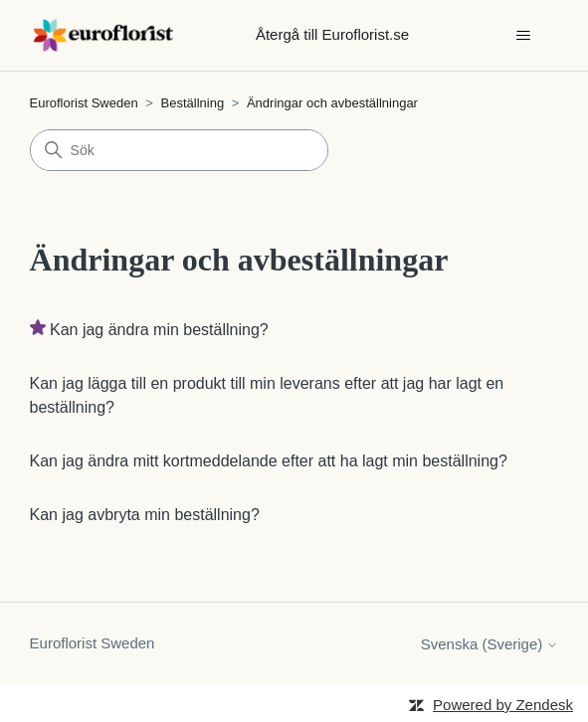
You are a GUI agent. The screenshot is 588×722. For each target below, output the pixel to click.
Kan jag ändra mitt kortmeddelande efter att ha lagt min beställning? (269, 461)
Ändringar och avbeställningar (332, 103)
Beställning (195, 103)
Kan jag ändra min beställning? (159, 330)
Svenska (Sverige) (490, 644)
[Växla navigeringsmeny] (523, 36)
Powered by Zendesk (503, 705)
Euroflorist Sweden (84, 103)
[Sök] (179, 150)
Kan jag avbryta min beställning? (145, 515)
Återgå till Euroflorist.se (332, 34)
